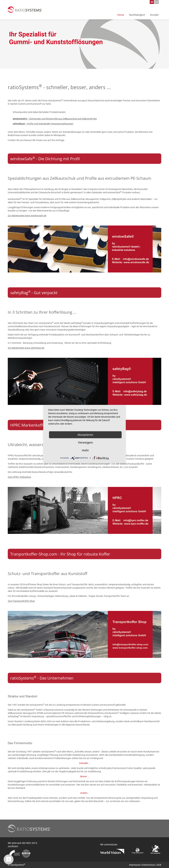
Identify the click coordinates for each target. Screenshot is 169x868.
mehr (85, 450)
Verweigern (85, 443)
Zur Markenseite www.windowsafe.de (27, 216)
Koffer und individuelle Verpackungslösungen (43, 124)
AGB (159, 865)
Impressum (135, 865)
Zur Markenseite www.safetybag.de (26, 348)
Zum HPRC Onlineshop (19, 477)
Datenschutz (149, 865)
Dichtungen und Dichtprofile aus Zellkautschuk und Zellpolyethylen (55, 119)
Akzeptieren (85, 435)
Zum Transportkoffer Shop (21, 601)
